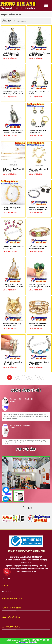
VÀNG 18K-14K (16, 15)
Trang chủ (4, 15)
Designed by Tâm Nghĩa (28, 642)
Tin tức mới (6, 591)
